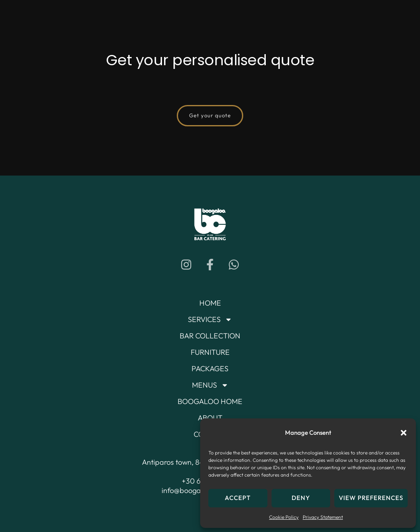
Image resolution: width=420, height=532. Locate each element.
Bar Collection (210, 336)
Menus (210, 385)
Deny (301, 498)
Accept (238, 498)
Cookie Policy (284, 517)
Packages (210, 369)
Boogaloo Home (210, 401)
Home (210, 303)
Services (210, 320)
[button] (404, 433)
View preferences (371, 498)
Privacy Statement (323, 517)
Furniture (210, 352)
